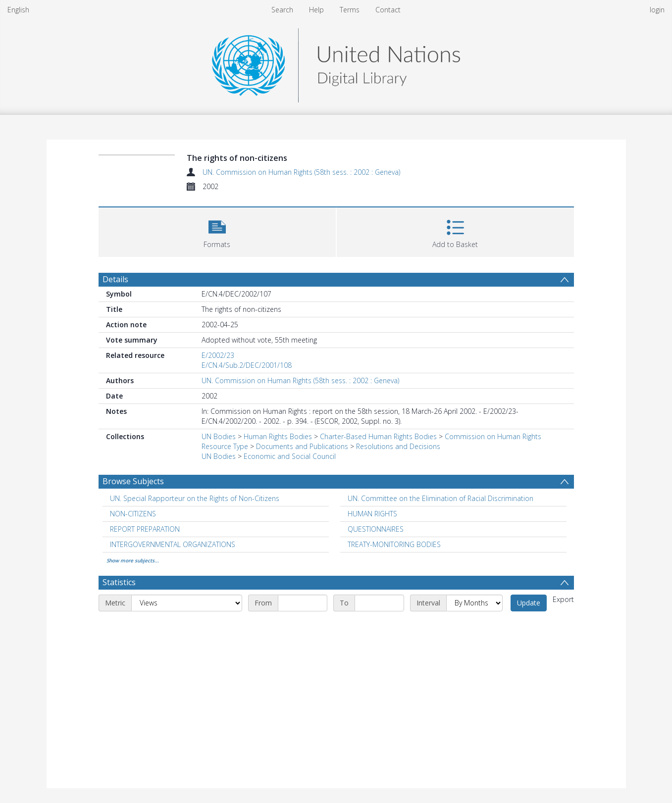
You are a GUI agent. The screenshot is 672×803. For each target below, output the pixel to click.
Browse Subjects (133, 481)
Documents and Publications (302, 446)
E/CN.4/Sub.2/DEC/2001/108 (247, 365)
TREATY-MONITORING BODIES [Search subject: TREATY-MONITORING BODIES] (394, 544)
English (18, 10)
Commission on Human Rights (493, 436)
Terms (350, 10)
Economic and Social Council (290, 456)
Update (529, 603)
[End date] (379, 603)
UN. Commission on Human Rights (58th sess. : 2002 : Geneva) (301, 172)
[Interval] (474, 603)
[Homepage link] (336, 63)
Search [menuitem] (282, 10)
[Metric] (187, 603)
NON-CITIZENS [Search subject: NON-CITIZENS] (133, 514)
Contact (388, 10)
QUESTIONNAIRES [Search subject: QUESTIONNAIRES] (376, 529)
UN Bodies (219, 436)
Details (115, 279)
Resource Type (225, 446)
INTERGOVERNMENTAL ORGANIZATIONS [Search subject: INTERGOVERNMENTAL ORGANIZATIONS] (173, 544)
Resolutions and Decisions (398, 446)
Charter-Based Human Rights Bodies (378, 436)
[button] (217, 231)
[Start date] (303, 603)
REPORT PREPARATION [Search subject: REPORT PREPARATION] (145, 529)
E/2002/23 (218, 355)
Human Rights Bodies (278, 436)
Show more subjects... (133, 560)
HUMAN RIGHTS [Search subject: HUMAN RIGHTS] (372, 514)
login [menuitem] (657, 10)
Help (316, 10)
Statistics (119, 582)
